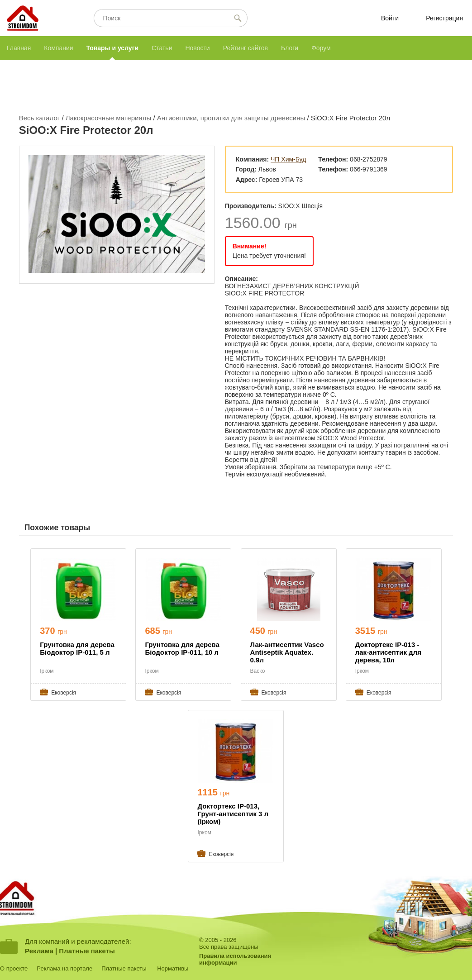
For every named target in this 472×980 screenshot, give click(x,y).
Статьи (162, 48)
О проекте (14, 968)
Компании (58, 48)
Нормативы (173, 968)
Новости (197, 48)
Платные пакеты (87, 951)
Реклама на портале (64, 968)
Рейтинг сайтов (246, 48)
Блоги (290, 48)
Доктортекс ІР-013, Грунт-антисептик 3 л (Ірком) (233, 814)
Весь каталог (40, 118)
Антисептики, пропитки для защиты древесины (231, 118)
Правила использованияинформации (235, 959)
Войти (390, 18)
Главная (19, 48)
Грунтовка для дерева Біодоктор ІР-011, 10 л (182, 648)
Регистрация (444, 18)
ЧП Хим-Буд (288, 159)
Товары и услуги (112, 48)
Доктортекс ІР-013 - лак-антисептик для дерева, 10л (388, 652)
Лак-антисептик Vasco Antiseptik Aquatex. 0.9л (287, 652)
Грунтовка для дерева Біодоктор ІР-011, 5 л (77, 648)
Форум (321, 48)
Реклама (39, 951)
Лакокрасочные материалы (109, 118)
